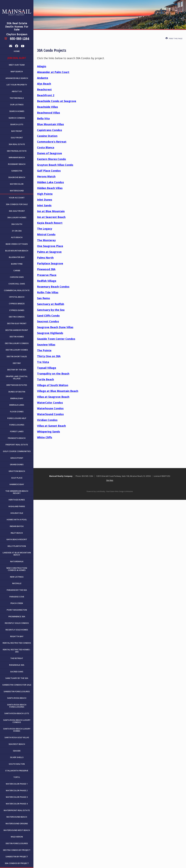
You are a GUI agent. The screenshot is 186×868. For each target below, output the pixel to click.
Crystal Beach (17, 297)
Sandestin (17, 171)
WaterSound (17, 191)
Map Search (17, 71)
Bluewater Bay (17, 257)
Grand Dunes (17, 464)
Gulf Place (17, 478)
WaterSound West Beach (17, 830)
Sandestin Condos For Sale (17, 685)
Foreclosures (17, 425)
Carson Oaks (17, 277)
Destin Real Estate (17, 151)
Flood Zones (17, 412)
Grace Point (17, 458)
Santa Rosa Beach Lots (17, 713)
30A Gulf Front (17, 211)
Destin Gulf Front (17, 323)
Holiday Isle (17, 513)
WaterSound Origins (17, 823)
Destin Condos (17, 317)
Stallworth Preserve (17, 771)
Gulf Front (17, 138)
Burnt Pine (17, 264)
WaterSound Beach (17, 817)
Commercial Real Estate (17, 290)
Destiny (17, 363)
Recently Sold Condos (17, 623)
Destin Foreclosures (17, 843)
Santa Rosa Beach (17, 698)
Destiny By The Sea (17, 370)
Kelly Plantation (17, 546)
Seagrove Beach (17, 177)
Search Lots (17, 124)
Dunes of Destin (17, 392)
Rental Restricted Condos (17, 643)
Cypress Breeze (17, 304)
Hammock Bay (17, 484)
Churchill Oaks (17, 284)
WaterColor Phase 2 (17, 790)
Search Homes (17, 111)
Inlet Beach (17, 533)
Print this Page (174, 38)
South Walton (17, 764)
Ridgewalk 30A (17, 665)
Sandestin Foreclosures (17, 691)
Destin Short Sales (17, 356)
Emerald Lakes (17, 405)
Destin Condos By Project (17, 850)
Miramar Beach (17, 157)
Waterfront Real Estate (17, 810)
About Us (17, 91)
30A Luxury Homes (17, 217)
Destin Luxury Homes (17, 350)
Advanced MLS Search (17, 78)
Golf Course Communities (17, 451)
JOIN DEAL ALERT (17, 58)
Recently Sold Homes (17, 630)
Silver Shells (17, 757)
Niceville (17, 583)
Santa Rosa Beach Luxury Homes (17, 730)
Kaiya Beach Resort (17, 539)
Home (17, 51)
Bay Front (17, 131)
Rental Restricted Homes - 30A (17, 651)
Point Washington (17, 610)
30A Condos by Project (17, 863)
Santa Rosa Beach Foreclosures (17, 706)
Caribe (17, 270)
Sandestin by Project (17, 857)
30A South (17, 224)
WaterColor (17, 184)
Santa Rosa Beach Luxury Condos (17, 721)
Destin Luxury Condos (17, 343)
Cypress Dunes (17, 310)
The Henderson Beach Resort (17, 492)
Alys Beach (17, 237)
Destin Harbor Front (17, 330)
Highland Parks (17, 506)
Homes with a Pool (17, 520)
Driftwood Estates (17, 385)
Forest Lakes (17, 431)
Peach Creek (17, 603)
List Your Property (17, 85)
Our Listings (17, 105)
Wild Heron (17, 837)
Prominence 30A (17, 617)
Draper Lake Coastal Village (17, 377)
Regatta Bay (17, 636)
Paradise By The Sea (17, 590)
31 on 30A (17, 231)
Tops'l (17, 777)
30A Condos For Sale (17, 204)
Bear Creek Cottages (17, 244)
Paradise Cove (17, 597)
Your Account (17, 198)
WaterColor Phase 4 (17, 804)
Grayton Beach (17, 471)
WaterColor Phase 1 (17, 784)
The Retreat (17, 658)
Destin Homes (17, 337)
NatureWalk (17, 561)
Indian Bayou (17, 526)
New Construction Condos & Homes (17, 569)
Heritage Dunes (17, 500)
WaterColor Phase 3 (17, 797)
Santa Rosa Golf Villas (17, 737)
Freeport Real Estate (17, 445)
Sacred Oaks (17, 672)
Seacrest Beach (17, 744)
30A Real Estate (17, 144)
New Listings (17, 577)
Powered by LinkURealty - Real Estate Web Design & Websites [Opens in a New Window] (110, 491)
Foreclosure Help (17, 418)
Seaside (17, 751)
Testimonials (17, 98)
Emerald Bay (17, 398)
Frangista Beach (17, 438)
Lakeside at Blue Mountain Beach (17, 554)
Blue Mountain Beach (17, 251)
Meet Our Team (17, 65)
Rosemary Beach (17, 164)
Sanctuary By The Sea (17, 678)
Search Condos (17, 118)
